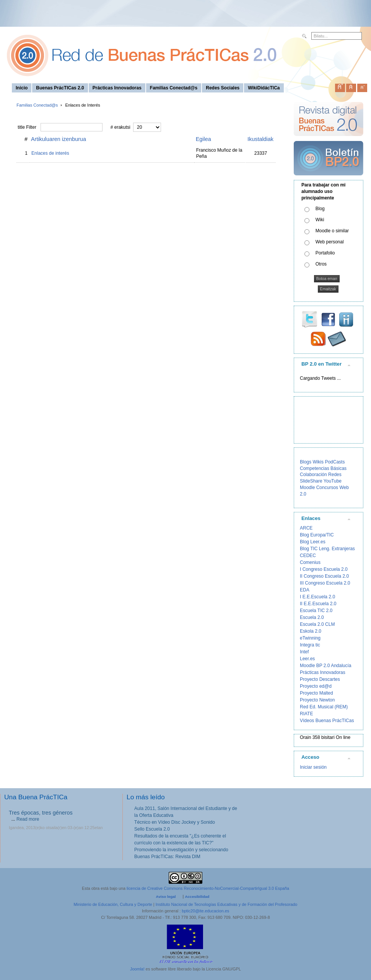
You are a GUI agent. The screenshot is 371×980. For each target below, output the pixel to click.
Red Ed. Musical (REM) (324, 707)
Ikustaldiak (260, 139)
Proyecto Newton (317, 700)
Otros (321, 264)
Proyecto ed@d (316, 686)
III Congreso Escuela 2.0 (325, 583)
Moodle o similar (332, 231)
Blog (320, 209)
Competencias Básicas (323, 468)
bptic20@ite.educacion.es (205, 911)
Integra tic (310, 645)
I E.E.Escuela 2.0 (317, 597)
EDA (305, 590)
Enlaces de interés (50, 153)
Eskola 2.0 (311, 631)
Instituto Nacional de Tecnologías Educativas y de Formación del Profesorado (227, 904)
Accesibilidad (197, 897)
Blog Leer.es (313, 542)
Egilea (203, 139)
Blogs (306, 462)
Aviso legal (166, 897)
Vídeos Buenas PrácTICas (327, 721)
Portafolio (325, 253)
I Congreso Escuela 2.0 (324, 569)
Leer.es (307, 659)
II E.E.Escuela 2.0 (318, 604)
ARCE (306, 528)
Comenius (310, 562)
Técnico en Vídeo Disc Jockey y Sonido (175, 822)
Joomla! (137, 969)
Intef (304, 652)
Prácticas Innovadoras (323, 672)
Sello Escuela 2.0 (152, 829)
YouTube (333, 481)
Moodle (307, 488)
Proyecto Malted (316, 693)
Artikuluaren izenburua (59, 139)
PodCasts (335, 462)
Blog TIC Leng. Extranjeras (327, 549)
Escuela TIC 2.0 (316, 611)
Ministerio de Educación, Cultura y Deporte (113, 904)
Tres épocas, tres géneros (41, 813)
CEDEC (308, 556)
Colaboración (313, 475)
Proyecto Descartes (320, 679)
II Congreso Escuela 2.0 (324, 576)
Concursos (327, 488)
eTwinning (310, 638)
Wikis (318, 462)
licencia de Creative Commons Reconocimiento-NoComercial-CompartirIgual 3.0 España (208, 888)
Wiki (320, 220)
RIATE (306, 714)
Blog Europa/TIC (317, 535)
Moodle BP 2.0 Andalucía (326, 666)
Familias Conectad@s (37, 105)
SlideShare (311, 481)
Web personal (330, 242)
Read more (28, 819)
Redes (335, 475)
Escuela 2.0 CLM (317, 624)
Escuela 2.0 (312, 617)
